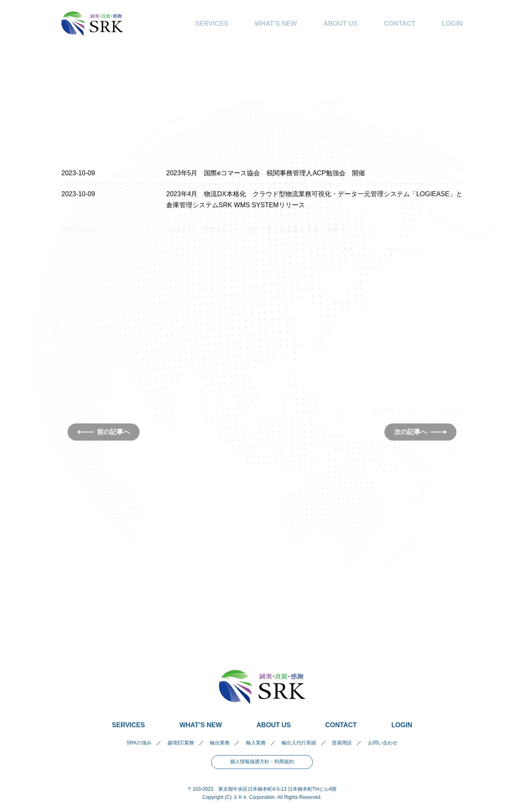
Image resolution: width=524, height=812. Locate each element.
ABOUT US (341, 24)
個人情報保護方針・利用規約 (262, 762)
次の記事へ (420, 432)
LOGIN (452, 24)
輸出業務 (220, 743)
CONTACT (400, 24)
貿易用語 (342, 743)
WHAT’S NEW (276, 24)
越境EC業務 (181, 743)
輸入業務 (256, 743)
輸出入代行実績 (299, 743)
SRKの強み (139, 743)
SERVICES (212, 24)
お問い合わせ (383, 743)
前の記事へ (104, 432)
